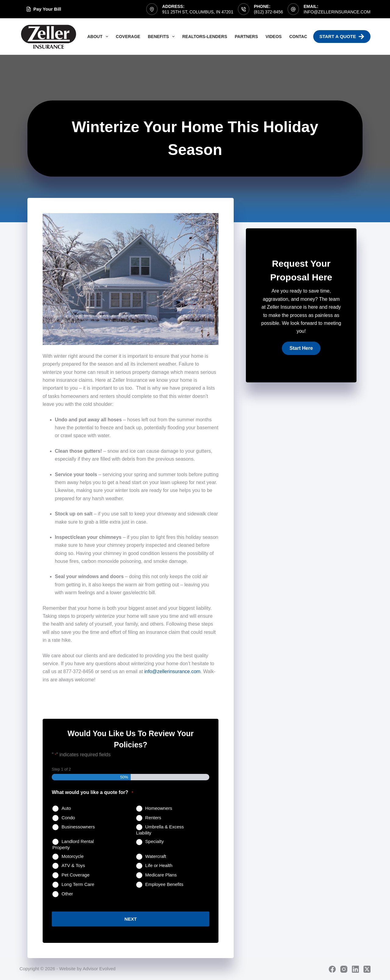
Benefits (162, 37)
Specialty (155, 841)
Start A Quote (342, 37)
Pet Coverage (76, 875)
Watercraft (156, 856)
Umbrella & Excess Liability (160, 830)
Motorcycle (73, 856)
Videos (273, 37)
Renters (153, 818)
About (99, 37)
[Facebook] (332, 969)
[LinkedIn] (355, 969)
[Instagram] (344, 969)
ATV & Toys (73, 865)
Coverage (128, 37)
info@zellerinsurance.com (337, 12)
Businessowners (78, 827)
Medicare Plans (161, 875)
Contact (299, 37)
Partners (246, 37)
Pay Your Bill (44, 9)
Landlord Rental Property (73, 844)
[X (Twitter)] (367, 969)
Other (67, 894)
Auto (66, 808)
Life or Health (159, 865)
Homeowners (159, 808)
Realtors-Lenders (205, 37)
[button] (301, 348)
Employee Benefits (164, 884)
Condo (68, 818)
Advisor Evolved (99, 968)
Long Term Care (78, 884)
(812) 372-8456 (268, 12)
